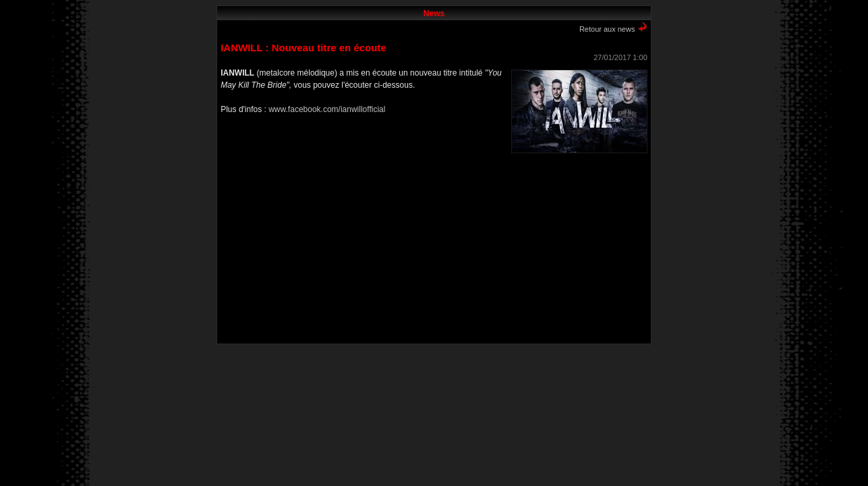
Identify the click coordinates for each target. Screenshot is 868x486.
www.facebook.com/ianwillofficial (327, 109)
